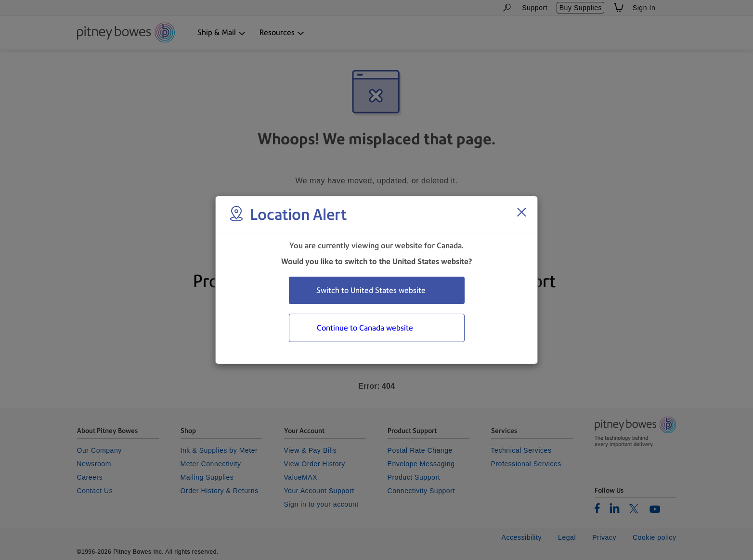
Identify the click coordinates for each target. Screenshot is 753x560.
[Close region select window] (521, 212)
